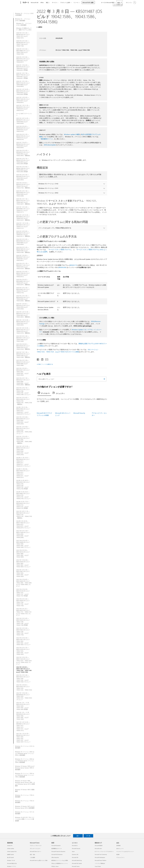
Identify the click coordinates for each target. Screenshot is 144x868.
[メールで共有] (46, 359)
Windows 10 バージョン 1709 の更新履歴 (25, 796)
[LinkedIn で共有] (41, 359)
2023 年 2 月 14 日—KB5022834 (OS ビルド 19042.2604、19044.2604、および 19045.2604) (23, 420)
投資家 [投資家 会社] (118, 854)
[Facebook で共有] (38, 359)
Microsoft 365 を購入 (88, 2)
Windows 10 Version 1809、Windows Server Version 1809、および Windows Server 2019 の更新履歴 (25, 783)
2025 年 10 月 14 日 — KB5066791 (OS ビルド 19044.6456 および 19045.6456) (23, 121)
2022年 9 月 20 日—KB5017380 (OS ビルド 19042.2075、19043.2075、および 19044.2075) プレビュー (23, 524)
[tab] (44, 393)
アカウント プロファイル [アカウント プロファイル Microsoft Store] (36, 846)
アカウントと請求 (65, 2)
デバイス (54, 2)
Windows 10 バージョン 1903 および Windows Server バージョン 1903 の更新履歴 (25, 775)
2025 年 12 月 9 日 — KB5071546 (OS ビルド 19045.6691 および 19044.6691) (23, 100)
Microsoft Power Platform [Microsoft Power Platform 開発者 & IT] (100, 860)
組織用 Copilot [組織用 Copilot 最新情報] (10, 854)
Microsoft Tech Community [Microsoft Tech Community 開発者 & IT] (101, 854)
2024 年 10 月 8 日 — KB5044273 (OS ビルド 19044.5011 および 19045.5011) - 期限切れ (23, 234)
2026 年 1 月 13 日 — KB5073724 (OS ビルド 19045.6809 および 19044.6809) (23, 84)
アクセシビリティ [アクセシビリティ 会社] (120, 857)
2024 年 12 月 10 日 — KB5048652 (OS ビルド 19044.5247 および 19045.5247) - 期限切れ (23, 218)
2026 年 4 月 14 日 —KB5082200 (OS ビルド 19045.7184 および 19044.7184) (23, 43)
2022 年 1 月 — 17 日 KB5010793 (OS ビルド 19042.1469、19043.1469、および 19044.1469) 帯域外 (23, 706)
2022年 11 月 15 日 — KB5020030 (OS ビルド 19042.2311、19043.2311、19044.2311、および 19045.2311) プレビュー (23, 462)
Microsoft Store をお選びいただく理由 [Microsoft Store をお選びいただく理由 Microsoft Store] (39, 860)
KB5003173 (73, 265)
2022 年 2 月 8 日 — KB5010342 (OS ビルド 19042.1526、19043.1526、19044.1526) (24, 687)
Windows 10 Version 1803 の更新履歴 (25, 790)
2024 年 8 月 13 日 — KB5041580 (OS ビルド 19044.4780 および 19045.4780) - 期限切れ (23, 250)
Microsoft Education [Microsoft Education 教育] (56, 846)
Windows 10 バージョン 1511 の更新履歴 (25, 813)
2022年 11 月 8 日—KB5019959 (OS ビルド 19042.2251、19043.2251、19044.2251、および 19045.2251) (23, 473)
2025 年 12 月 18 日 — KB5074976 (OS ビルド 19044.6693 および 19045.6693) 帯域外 (23, 92)
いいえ (88, 836)
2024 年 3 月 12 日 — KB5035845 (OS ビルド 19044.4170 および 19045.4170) (23, 290)
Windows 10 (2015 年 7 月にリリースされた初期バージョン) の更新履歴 (25, 819)
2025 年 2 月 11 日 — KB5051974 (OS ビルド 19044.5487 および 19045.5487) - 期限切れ (23, 201)
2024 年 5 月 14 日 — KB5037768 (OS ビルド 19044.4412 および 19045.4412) (23, 274)
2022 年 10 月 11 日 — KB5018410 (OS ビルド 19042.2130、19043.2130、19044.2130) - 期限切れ (24, 515)
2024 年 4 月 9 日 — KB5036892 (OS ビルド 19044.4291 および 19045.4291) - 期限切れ (23, 282)
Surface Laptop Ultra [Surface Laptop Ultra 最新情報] (12, 851)
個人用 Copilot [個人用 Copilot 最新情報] (10, 857)
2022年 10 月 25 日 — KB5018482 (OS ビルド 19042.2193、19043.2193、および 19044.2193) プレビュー (23, 495)
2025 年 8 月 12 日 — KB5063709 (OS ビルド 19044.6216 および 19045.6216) (23, 137)
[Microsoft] (14, 3)
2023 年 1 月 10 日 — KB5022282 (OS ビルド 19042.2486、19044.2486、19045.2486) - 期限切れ (24, 440)
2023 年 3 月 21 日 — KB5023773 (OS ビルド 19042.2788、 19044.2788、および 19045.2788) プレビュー (23, 391)
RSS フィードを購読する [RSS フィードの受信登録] (46, 364)
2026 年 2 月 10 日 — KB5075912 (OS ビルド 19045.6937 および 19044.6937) (23, 60)
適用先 (40, 27)
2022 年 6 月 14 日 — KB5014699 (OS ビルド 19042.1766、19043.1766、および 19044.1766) (23, 602)
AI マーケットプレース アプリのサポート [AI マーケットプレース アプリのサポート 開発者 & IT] (104, 851)
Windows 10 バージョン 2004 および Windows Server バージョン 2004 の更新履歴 (25, 761)
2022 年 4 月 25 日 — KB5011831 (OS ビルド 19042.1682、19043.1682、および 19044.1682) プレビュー (23, 641)
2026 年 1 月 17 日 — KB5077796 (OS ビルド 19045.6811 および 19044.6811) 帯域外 (23, 76)
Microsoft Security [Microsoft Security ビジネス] (76, 848)
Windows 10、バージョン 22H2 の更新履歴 (24, 14)
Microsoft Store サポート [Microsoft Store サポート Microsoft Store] (36, 851)
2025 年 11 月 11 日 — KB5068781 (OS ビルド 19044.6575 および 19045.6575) (23, 108)
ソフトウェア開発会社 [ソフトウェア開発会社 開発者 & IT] (100, 863)
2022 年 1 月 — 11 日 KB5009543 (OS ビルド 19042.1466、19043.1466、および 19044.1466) (23, 716)
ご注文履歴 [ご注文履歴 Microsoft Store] (32, 857)
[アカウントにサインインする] (131, 3)
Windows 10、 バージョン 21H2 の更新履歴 (23, 20)
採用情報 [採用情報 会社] (118, 846)
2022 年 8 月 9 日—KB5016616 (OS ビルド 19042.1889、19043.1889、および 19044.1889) (23, 554)
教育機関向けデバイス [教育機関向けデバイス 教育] (57, 848)
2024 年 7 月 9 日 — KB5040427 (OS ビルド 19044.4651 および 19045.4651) (23, 258)
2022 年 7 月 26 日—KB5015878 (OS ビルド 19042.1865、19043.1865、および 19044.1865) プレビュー (23, 563)
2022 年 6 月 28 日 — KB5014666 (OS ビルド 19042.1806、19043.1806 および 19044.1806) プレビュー (24, 583)
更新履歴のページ (47, 139)
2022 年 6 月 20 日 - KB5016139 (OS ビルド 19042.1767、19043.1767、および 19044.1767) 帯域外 (23, 593)
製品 (47, 2)
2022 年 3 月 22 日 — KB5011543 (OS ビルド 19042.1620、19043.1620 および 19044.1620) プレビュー (24, 661)
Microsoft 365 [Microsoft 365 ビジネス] (75, 857)
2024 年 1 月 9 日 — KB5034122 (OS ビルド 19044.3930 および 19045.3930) (23, 306)
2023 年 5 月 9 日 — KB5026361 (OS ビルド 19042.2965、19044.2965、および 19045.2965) (23, 372)
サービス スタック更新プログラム (60, 249)
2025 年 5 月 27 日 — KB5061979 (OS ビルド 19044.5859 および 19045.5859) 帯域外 (23, 161)
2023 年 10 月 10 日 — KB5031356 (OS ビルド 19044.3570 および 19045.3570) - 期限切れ (23, 331)
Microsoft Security (79, 413)
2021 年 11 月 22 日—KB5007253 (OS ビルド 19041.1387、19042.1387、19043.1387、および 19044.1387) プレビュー (23, 738)
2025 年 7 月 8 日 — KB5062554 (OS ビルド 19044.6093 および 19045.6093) (23, 145)
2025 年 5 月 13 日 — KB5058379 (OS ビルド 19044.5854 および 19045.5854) (23, 177)
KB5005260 (62, 267)
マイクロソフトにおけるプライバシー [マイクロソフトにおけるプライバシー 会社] (125, 851)
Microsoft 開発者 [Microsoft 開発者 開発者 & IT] (99, 846)
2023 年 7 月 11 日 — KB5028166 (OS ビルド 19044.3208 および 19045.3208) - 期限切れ (23, 355)
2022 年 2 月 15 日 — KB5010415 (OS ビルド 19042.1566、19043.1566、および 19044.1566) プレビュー (23, 678)
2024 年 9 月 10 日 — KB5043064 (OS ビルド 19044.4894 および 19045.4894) (23, 242)
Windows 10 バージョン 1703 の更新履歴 (25, 802)
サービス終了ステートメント (24, 114)
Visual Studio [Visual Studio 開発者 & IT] (98, 866)
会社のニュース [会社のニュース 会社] (120, 848)
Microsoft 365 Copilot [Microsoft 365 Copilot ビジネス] (77, 863)
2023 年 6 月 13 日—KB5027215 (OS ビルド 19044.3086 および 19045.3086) (23, 363)
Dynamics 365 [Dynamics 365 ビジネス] (75, 854)
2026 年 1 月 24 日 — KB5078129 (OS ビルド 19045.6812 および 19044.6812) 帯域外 (23, 68)
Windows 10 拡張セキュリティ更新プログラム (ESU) (24, 29)
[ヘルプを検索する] (120, 2)
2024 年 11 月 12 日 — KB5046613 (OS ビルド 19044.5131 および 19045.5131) (23, 226)
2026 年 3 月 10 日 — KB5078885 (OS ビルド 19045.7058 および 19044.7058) (23, 52)
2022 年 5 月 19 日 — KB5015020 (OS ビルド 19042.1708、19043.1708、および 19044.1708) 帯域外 (23, 622)
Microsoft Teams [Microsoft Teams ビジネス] (76, 866)
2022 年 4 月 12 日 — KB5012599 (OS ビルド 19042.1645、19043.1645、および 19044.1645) (23, 651)
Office (42, 2)
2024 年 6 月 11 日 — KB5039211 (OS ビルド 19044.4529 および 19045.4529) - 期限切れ (23, 266)
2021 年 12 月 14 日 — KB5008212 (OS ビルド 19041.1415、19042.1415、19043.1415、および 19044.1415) (23, 726)
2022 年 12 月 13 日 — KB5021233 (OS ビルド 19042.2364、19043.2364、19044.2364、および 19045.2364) (23, 450)
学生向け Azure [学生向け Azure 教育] (55, 866)
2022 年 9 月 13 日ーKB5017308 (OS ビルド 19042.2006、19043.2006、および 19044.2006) (23, 534)
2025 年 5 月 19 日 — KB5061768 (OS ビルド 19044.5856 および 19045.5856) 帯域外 (23, 169)
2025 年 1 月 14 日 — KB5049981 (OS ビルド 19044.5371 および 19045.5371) (23, 210)
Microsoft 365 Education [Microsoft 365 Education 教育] (57, 854)
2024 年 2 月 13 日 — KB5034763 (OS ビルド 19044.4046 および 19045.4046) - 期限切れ (23, 298)
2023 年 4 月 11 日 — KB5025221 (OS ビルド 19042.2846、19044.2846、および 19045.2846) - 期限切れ (23, 381)
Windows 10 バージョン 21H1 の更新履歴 (25, 747)
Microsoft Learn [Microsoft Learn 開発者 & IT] (98, 848)
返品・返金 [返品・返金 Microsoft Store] (32, 854)
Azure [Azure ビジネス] (73, 851)
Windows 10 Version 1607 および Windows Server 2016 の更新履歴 (25, 807)
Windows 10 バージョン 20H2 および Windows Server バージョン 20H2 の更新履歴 (25, 753)
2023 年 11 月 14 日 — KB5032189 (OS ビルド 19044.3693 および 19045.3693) (23, 323)
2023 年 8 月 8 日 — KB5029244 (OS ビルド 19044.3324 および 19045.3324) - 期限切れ (23, 347)
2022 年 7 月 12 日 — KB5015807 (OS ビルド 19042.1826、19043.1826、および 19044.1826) (23, 573)
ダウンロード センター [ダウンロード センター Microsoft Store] (35, 848)
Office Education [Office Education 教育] (55, 857)
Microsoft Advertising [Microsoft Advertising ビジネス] (77, 860)
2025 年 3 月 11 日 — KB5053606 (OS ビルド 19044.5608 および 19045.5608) (23, 193)
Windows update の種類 (72, 134)
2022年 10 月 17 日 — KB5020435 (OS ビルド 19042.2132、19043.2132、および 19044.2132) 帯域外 (23, 505)
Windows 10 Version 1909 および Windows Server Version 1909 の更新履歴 (25, 768)
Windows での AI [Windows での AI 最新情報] (11, 860)
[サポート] (26, 3)
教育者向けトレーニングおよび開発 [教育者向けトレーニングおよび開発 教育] (60, 860)
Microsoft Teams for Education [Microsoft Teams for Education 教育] (58, 851)
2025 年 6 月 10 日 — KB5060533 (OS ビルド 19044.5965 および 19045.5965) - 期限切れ (23, 153)
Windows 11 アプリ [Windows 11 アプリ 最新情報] (12, 866)
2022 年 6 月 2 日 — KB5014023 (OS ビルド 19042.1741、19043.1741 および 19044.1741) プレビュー (24, 612)
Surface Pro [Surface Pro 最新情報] (10, 846)
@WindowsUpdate (50, 145)
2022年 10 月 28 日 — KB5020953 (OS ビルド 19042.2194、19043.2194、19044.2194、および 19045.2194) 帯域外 (23, 485)
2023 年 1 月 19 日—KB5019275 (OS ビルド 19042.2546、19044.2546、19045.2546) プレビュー (24, 430)
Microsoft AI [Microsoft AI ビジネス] (75, 846)
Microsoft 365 (35, 2)
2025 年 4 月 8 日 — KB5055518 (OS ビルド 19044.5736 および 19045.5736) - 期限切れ (23, 185)
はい (78, 836)
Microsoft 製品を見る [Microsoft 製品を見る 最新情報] (12, 863)
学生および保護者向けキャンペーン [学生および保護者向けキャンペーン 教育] (60, 863)
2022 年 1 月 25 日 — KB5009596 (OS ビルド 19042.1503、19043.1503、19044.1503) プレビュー (24, 696)
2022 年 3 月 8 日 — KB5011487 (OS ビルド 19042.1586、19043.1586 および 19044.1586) (24, 670)
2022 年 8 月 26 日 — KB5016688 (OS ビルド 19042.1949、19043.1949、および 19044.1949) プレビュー (23, 544)
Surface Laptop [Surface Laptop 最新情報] (11, 848)
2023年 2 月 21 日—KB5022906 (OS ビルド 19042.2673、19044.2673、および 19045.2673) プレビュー (23, 411)
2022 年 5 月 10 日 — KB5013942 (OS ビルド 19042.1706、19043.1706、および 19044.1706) (23, 632)
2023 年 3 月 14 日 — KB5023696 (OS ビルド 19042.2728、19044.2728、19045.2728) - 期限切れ (24, 401)
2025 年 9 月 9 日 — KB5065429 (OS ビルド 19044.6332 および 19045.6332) (23, 129)
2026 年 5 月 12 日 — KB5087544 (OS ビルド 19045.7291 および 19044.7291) (23, 35)
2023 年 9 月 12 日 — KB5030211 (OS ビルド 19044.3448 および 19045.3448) (23, 339)
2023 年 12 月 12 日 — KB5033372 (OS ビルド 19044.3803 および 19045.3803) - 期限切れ (23, 314)
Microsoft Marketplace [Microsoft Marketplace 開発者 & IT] (100, 857)
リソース (76, 2)
